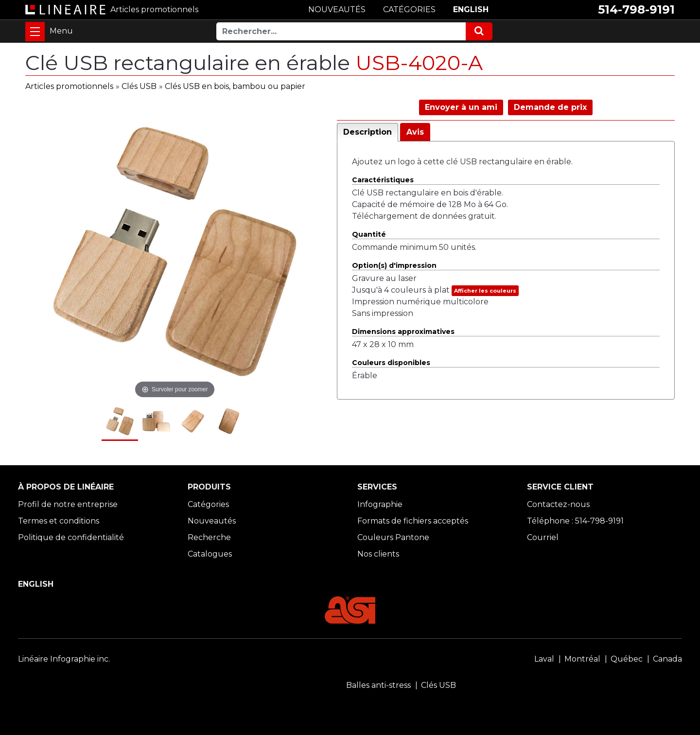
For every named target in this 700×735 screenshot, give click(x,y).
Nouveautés (212, 521)
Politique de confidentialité (71, 537)
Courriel (543, 537)
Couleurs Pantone (393, 537)
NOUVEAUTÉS (337, 9)
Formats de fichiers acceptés (413, 521)
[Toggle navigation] (35, 32)
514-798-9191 (636, 9)
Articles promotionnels (69, 86)
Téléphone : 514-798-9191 (575, 521)
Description (367, 132)
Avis (415, 132)
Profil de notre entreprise (68, 504)
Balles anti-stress (378, 685)
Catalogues (210, 554)
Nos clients (378, 554)
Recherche (209, 537)
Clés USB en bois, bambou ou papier (235, 86)
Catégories (208, 504)
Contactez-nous (558, 504)
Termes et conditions (59, 521)
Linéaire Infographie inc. (64, 659)
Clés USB (139, 86)
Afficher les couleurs (485, 291)
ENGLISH (471, 9)
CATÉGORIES (409, 9)
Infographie (380, 504)
